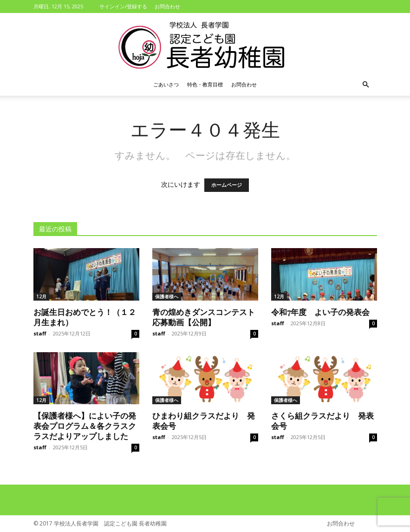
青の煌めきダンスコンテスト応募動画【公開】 (204, 317)
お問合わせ (167, 6)
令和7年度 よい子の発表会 (320, 312)
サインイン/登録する (123, 6)
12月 (41, 296)
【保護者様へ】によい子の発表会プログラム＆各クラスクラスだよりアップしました (85, 426)
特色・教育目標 (205, 84)
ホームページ (227, 185)
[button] (366, 85)
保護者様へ (167, 296)
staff (40, 333)
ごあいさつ (166, 84)
